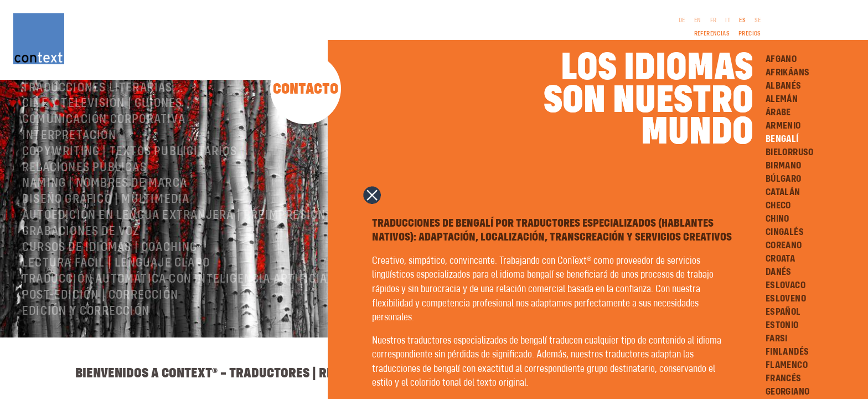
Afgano (781, 59)
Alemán (782, 99)
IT (728, 21)
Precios (750, 34)
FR (714, 21)
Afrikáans (788, 73)
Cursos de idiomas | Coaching (110, 292)
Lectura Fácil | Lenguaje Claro (116, 308)
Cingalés (785, 232)
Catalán (783, 192)
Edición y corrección (86, 356)
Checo (778, 206)
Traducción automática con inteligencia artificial (178, 324)
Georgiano (788, 392)
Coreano (784, 245)
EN (698, 21)
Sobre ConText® (69, 100)
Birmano (784, 166)
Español (783, 312)
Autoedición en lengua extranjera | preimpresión (174, 260)
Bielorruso (790, 152)
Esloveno (786, 299)
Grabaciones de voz (81, 276)
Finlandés (787, 352)
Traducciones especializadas (111, 116)
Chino (777, 219)
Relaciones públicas (84, 212)
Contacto (306, 89)
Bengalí (782, 139)
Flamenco (787, 365)
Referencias (712, 34)
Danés (779, 272)
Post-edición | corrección (100, 340)
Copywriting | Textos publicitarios (130, 196)
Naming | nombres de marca (105, 228)
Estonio (782, 325)
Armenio (783, 126)
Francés (784, 378)
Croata (780, 259)
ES (742, 21)
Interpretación (69, 180)
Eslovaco (786, 285)
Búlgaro (784, 179)
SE (758, 21)
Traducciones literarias (97, 132)
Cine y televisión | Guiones (102, 148)
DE (682, 21)
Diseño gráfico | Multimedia (106, 244)
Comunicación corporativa (104, 164)
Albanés (784, 86)
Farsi (777, 339)
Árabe (778, 112)
